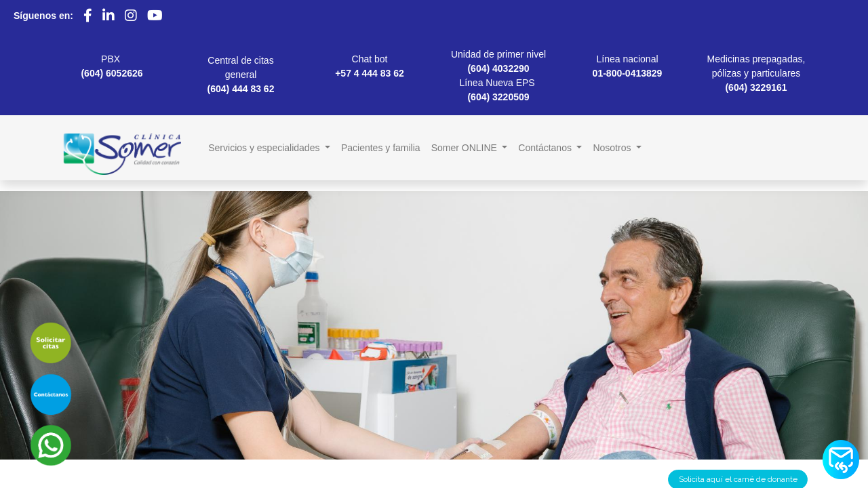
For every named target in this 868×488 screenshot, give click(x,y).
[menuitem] (381, 148)
